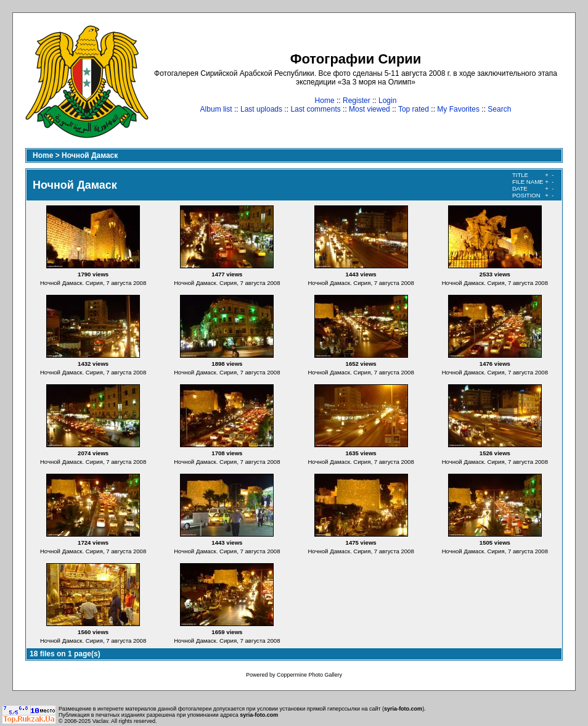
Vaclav (100, 721)
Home (325, 101)
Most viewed (370, 109)
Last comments (315, 109)
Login (387, 101)
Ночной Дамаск (90, 155)
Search (499, 109)
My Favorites (458, 109)
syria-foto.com (403, 709)
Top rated (414, 109)
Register (357, 101)
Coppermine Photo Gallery (309, 675)
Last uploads (261, 109)
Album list (216, 109)
